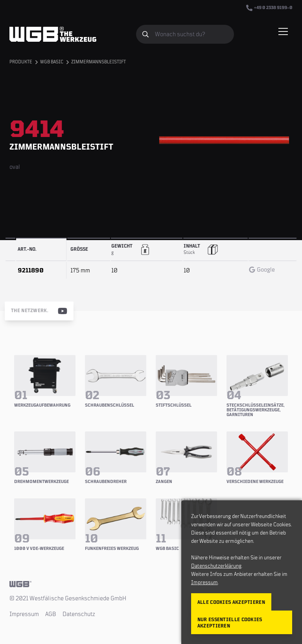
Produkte (21, 62)
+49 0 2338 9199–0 (269, 8)
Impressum (24, 614)
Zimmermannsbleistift (99, 62)
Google (262, 270)
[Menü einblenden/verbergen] (283, 31)
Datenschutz (79, 614)
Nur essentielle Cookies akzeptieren (230, 623)
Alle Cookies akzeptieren (231, 602)
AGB (51, 614)
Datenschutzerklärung (216, 566)
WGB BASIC (52, 62)
